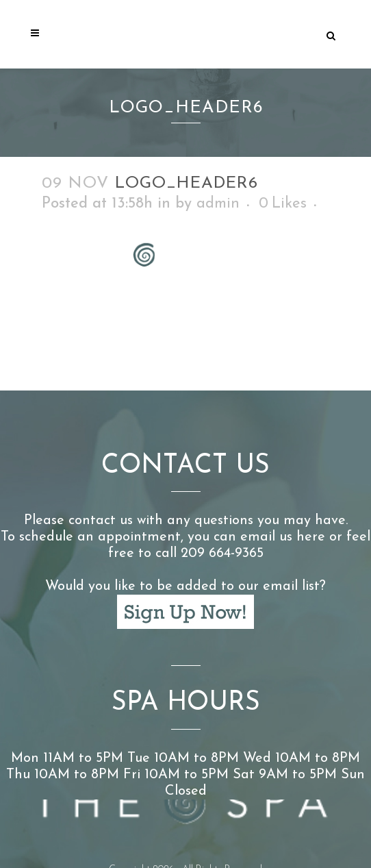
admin (218, 204)
